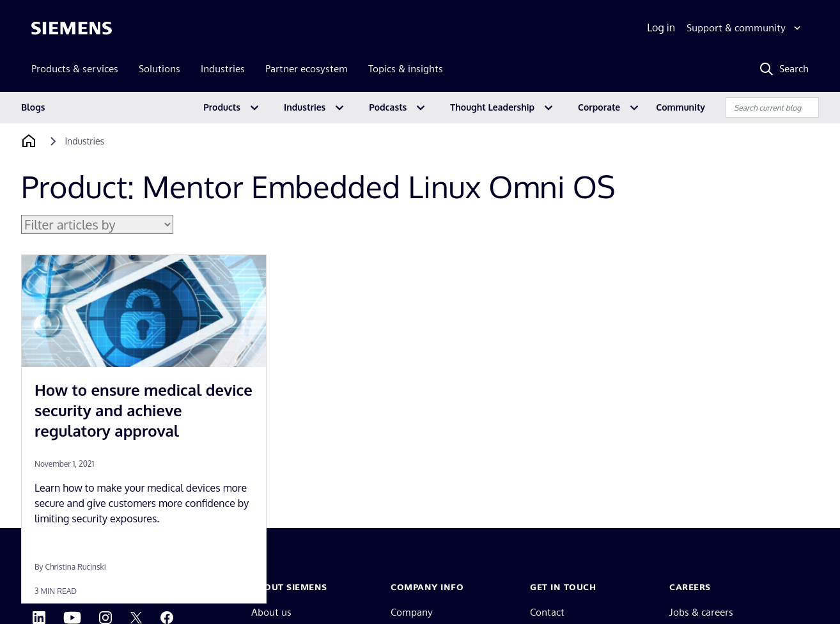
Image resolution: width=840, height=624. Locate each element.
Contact (547, 612)
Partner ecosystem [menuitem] (307, 69)
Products (222, 107)
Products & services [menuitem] (75, 69)
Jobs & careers (701, 612)
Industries (305, 107)
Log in (661, 27)
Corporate (599, 107)
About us (271, 612)
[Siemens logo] (72, 28)
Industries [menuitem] (223, 69)
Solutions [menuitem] (159, 69)
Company (412, 612)
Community (681, 107)
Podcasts (388, 107)
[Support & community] (745, 28)
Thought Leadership (492, 107)
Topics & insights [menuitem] (406, 69)
